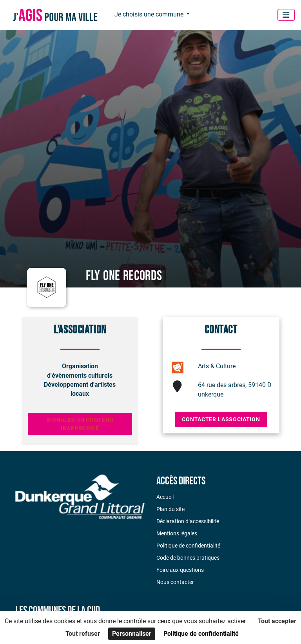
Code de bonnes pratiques (188, 558)
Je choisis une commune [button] (150, 14)
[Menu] (286, 15)
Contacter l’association (221, 419)
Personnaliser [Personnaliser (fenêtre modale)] (132, 634)
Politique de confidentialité (188, 546)
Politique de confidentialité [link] (201, 634)
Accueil (165, 497)
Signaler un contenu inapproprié (80, 424)
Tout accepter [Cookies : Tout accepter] (277, 621)
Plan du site (170, 509)
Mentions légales (177, 533)
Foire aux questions (180, 570)
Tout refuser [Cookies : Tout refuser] (83, 634)
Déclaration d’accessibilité (188, 521)
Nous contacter (175, 582)
